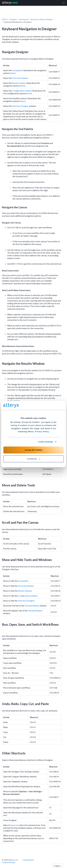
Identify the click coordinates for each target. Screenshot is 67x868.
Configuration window (22, 91)
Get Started (24, 19)
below (13, 73)
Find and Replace (32, 606)
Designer (13, 19)
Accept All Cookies (33, 450)
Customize (34, 459)
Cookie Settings (46, 442)
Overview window (20, 78)
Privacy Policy (42, 432)
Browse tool (14, 825)
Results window (19, 83)
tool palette (17, 70)
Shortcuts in (42, 19)
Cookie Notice (28, 860)
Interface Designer (21, 106)
